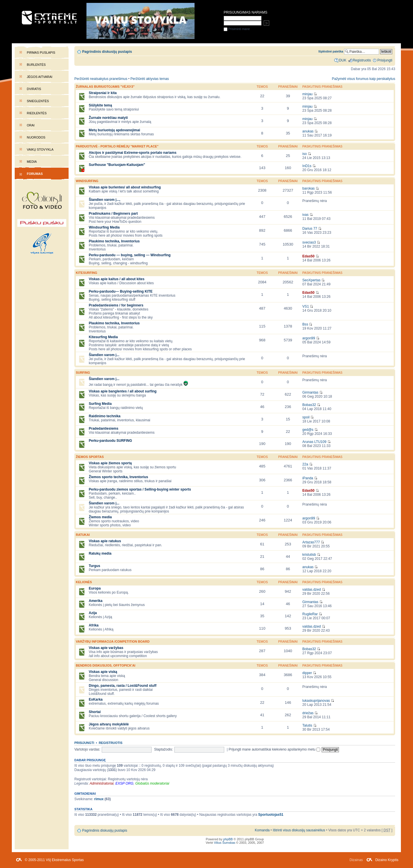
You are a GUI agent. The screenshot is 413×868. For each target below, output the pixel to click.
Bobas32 (309, 405)
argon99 (309, 338)
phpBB (228, 839)
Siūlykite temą (100, 105)
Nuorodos (36, 137)
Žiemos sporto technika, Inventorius (118, 477)
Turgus (95, 566)
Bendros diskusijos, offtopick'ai (106, 665)
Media (32, 162)
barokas (309, 188)
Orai (31, 125)
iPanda (308, 478)
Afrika (94, 625)
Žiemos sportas (90, 457)
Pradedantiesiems (104, 429)
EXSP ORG (125, 783)
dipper (307, 673)
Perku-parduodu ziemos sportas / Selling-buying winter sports (140, 489)
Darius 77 (310, 229)
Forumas (35, 174)
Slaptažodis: (164, 749)
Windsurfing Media (104, 227)
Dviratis (34, 89)
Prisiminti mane (237, 29)
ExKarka (96, 699)
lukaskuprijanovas (316, 701)
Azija (93, 613)
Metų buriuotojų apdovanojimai (114, 130)
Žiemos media (100, 517)
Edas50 (308, 256)
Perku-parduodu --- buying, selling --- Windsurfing (130, 255)
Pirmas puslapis (41, 53)
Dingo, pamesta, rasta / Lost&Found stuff (123, 686)
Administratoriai (102, 783)
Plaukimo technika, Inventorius (114, 241)
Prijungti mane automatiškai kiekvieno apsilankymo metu (274, 749)
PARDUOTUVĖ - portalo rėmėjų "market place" (117, 146)
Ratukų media (100, 553)
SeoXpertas (311, 280)
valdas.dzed (312, 590)
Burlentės (36, 65)
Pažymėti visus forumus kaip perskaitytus (364, 79)
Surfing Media (100, 404)
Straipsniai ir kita (103, 93)
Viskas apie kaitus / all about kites (117, 279)
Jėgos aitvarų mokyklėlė (109, 724)
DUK (343, 60)
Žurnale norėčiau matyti (108, 118)
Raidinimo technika (105, 416)
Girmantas (310, 392)
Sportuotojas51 (271, 815)
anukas (308, 131)
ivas (305, 215)
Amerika (96, 601)
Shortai (95, 712)
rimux (99, 799)
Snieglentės (38, 101)
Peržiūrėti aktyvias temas (150, 79)
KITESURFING (86, 273)
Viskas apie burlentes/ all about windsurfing (125, 187)
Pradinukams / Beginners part (113, 214)
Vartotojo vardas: (87, 749)
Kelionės (84, 582)
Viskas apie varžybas (106, 648)
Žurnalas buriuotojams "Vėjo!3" (105, 87)
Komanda (262, 830)
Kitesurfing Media (103, 337)
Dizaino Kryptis (387, 860)
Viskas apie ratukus (105, 541)
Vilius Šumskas (225, 843)
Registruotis (111, 743)
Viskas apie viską (103, 672)
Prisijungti (84, 743)
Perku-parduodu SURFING (110, 441)
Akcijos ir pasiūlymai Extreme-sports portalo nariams (133, 153)
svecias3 (309, 242)
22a (305, 464)
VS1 (306, 306)
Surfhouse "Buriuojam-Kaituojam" (117, 165)
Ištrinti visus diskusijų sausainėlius (299, 830)
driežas (308, 713)
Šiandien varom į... (104, 355)
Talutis (307, 725)
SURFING (83, 373)
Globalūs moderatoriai (152, 783)
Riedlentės (37, 113)
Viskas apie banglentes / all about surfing (123, 391)
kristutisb (309, 555)
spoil (306, 417)
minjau (307, 94)
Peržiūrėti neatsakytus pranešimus (101, 79)
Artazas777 (311, 542)
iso (304, 154)
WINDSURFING (87, 181)
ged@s (308, 430)
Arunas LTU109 (314, 442)
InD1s (307, 166)
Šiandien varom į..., (104, 200)
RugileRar (310, 614)
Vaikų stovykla (40, 149)
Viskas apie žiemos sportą (110, 463)
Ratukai (83, 535)
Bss (305, 324)
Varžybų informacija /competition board (113, 641)
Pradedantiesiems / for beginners (116, 305)
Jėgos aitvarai (40, 77)
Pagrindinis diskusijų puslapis (107, 52)
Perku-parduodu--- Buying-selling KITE (121, 291)
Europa (95, 588)
